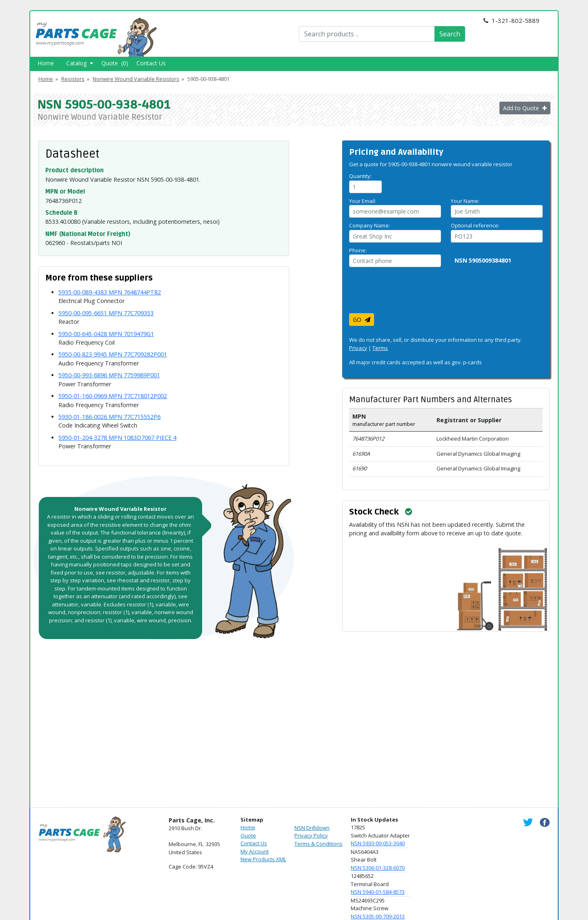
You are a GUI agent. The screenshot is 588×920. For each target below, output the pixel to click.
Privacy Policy (311, 835)
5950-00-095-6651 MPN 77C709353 (106, 313)
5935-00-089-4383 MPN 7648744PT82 (110, 292)
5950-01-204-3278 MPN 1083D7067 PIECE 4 (117, 438)
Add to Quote (525, 108)
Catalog (80, 63)
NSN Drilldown (312, 828)
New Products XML (263, 859)
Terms (380, 348)
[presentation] (411, 293)
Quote (248, 835)
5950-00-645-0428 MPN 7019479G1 (106, 334)
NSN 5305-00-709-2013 (378, 916)
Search (450, 34)
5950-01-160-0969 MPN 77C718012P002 (113, 396)
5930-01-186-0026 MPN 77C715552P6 (109, 417)
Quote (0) (115, 63)
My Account (255, 851)
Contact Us (151, 63)
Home (46, 63)
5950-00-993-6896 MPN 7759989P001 (109, 375)
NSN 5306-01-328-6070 (378, 868)
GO (362, 320)
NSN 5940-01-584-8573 (378, 892)
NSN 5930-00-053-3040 (378, 843)
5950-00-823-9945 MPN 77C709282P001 (113, 354)
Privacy (358, 348)
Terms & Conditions (318, 844)
